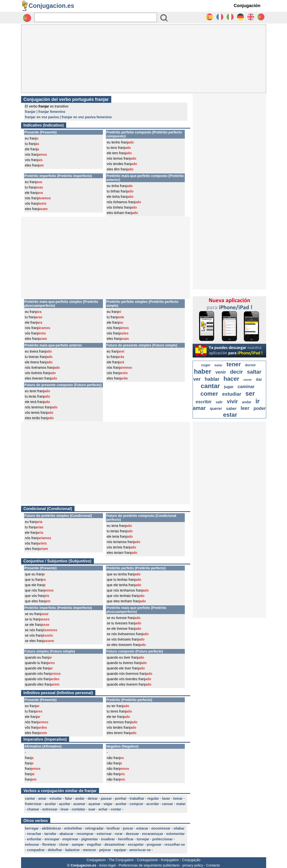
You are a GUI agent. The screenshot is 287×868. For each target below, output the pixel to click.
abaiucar (66, 834)
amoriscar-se (140, 850)
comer (209, 394)
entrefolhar (73, 828)
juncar (128, 828)
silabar (179, 828)
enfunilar (34, 839)
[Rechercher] (96, 17)
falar (69, 798)
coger (206, 365)
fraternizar (33, 804)
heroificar (126, 839)
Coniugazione (148, 860)
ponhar (121, 798)
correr (248, 380)
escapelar (136, 844)
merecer (90, 850)
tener (234, 364)
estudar (56, 798)
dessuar (132, 834)
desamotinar (115, 844)
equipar (120, 850)
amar (42, 798)
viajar (108, 804)
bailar (218, 365)
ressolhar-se (175, 844)
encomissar (161, 828)
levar (65, 809)
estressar (50, 809)
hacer (231, 379)
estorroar (104, 834)
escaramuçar (152, 834)
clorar (64, 844)
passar (106, 798)
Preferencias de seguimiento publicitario (149, 865)
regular (153, 798)
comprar (137, 804)
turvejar (143, 839)
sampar (78, 844)
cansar (168, 804)
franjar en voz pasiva (42, 117)
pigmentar (90, 839)
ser (250, 393)
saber (231, 409)
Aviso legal (107, 865)
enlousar (32, 844)
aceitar (121, 804)
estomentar (175, 834)
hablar (212, 379)
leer (245, 408)
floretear (49, 844)
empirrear (70, 839)
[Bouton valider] (164, 18)
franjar (30, 112)
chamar (33, 809)
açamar (94, 804)
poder (260, 408)
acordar (153, 804)
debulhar (55, 850)
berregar (32, 828)
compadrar (36, 850)
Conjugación (247, 6)
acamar (79, 804)
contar (116, 809)
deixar (93, 798)
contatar (78, 809)
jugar (229, 387)
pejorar (105, 850)
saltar (254, 372)
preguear (154, 844)
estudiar (232, 394)
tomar (178, 798)
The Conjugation (121, 860)
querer (216, 409)
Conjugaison (96, 860)
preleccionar (162, 839)
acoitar (50, 804)
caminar (246, 387)
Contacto (213, 865)
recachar (34, 834)
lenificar (113, 828)
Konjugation (170, 860)
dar (259, 379)
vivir (232, 401)
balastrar (72, 850)
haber (203, 371)
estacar (142, 828)
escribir (204, 402)
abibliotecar (52, 828)
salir (219, 402)
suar (92, 809)
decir (236, 372)
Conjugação (191, 860)
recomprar (85, 834)
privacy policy (193, 865)
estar (230, 415)
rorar (119, 834)
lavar (166, 798)
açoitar (65, 804)
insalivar (108, 839)
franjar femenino (52, 112)
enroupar (52, 839)
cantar (30, 798)
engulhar (94, 844)
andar (80, 798)
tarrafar (50, 834)
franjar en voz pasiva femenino (87, 117)
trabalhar (137, 798)
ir (257, 401)
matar (181, 804)
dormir (250, 365)
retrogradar (94, 828)
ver (197, 379)
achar (103, 809)
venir (221, 372)
